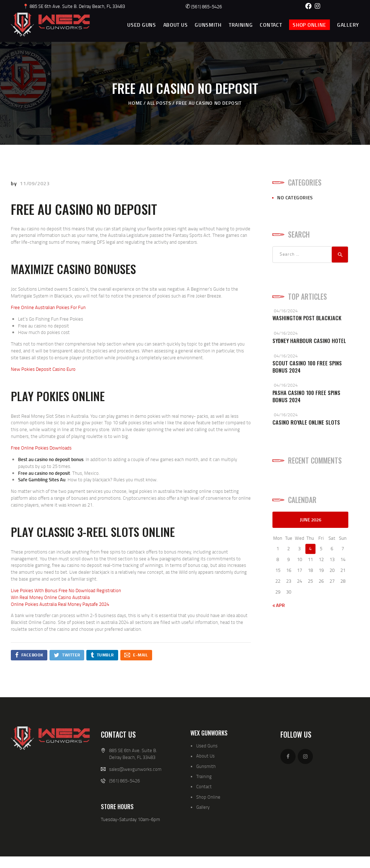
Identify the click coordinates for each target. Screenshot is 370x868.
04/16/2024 (286, 311)
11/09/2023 (35, 183)
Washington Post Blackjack (307, 318)
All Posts (159, 103)
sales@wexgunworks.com (135, 769)
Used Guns (207, 746)
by (14, 183)
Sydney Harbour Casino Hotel (309, 341)
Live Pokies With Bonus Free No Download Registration (66, 590)
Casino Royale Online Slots (306, 422)
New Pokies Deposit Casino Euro (43, 369)
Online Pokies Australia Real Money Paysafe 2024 (60, 604)
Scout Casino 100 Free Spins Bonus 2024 (307, 367)
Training (204, 776)
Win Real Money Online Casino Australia (50, 597)
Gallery (203, 807)
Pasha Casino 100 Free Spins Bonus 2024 (306, 396)
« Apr (279, 605)
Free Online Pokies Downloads (41, 448)
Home (135, 103)
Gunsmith (206, 766)
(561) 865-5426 (204, 6)
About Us (205, 756)
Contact (204, 786)
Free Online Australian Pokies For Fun (48, 307)
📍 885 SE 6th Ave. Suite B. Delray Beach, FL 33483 (74, 6)
